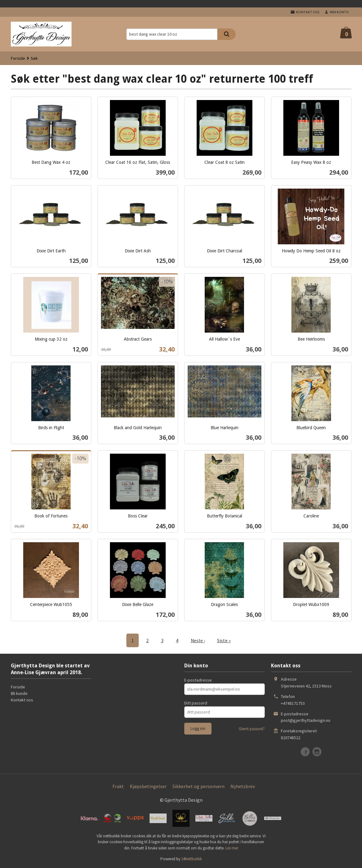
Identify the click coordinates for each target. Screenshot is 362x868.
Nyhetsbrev (243, 786)
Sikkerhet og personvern (198, 786)
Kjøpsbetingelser (148, 786)
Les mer (232, 848)
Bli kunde (19, 693)
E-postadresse (198, 680)
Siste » (225, 640)
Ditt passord (196, 703)
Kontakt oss (22, 700)
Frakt (118, 786)
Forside (18, 58)
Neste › (198, 640)
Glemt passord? (252, 728)
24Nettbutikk (192, 859)
